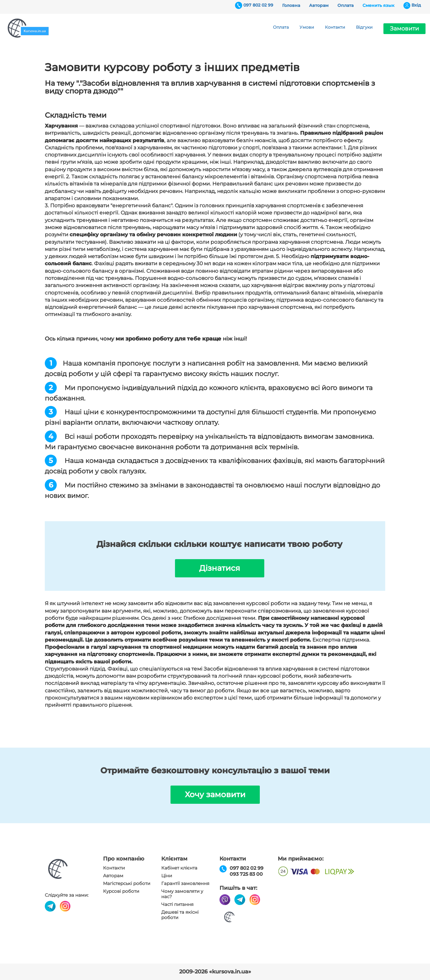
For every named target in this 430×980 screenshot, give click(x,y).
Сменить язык (378, 5)
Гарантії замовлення (185, 884)
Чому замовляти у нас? (182, 894)
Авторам (319, 5)
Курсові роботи (121, 891)
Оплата (345, 5)
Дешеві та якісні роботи (180, 915)
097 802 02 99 (258, 5)
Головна (291, 5)
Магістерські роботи (127, 884)
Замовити (404, 29)
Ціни (167, 876)
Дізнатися (220, 568)
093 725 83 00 (246, 874)
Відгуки (364, 27)
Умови (307, 27)
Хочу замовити (215, 795)
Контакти (335, 27)
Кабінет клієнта (179, 868)
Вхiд (416, 5)
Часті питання (177, 904)
